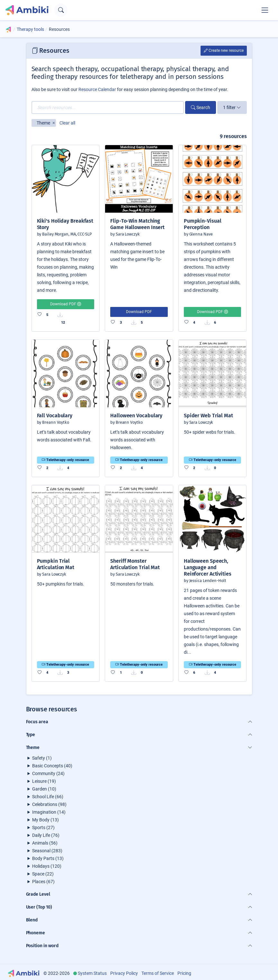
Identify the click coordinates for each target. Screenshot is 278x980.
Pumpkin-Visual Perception (203, 224)
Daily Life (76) (46, 835)
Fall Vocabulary (55, 416)
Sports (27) (43, 827)
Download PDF (66, 304)
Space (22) (43, 874)
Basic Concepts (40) (52, 766)
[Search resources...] (108, 107)
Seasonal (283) (47, 851)
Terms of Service (158, 973)
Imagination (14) (49, 812)
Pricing (184, 973)
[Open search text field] (61, 10)
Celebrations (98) (49, 804)
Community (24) (48, 773)
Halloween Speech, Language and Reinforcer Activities (208, 567)
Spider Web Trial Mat (208, 416)
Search (201, 107)
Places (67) (43, 882)
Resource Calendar (97, 89)
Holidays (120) (47, 866)
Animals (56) (45, 843)
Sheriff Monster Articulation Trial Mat (135, 564)
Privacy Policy (124, 973)
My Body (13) (45, 820)
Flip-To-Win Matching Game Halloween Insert (137, 224)
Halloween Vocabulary (136, 416)
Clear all (67, 123)
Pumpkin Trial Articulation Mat (56, 564)
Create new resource (224, 51)
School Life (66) (48, 797)
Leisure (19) (44, 781)
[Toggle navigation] (265, 10)
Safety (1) (42, 758)
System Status (92, 973)
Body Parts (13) (48, 858)
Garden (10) (44, 789)
